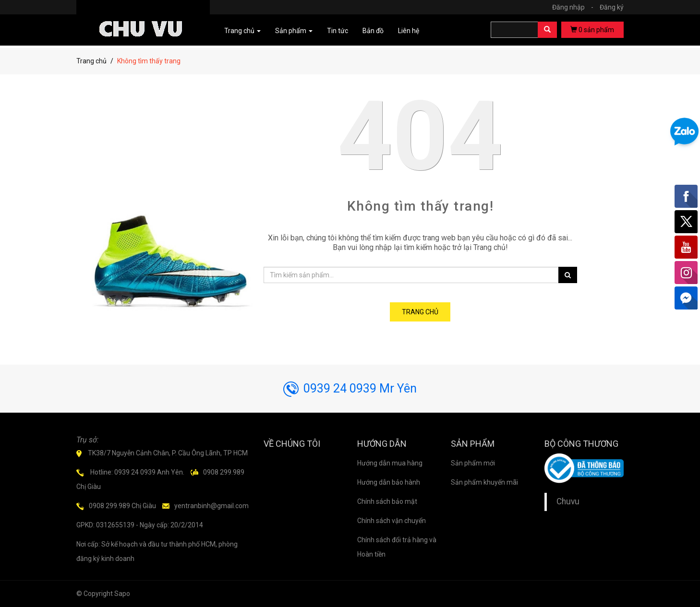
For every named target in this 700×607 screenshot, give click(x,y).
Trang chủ (91, 61)
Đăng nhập (575, 7)
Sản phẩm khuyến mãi (484, 482)
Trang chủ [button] (242, 31)
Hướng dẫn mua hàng (390, 463)
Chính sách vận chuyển (392, 521)
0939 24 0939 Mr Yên (350, 388)
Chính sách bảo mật (387, 501)
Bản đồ (373, 31)
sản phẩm (592, 30)
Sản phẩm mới (473, 463)
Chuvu (568, 501)
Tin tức (338, 31)
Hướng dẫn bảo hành (389, 482)
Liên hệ (409, 31)
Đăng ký (612, 7)
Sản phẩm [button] (294, 31)
